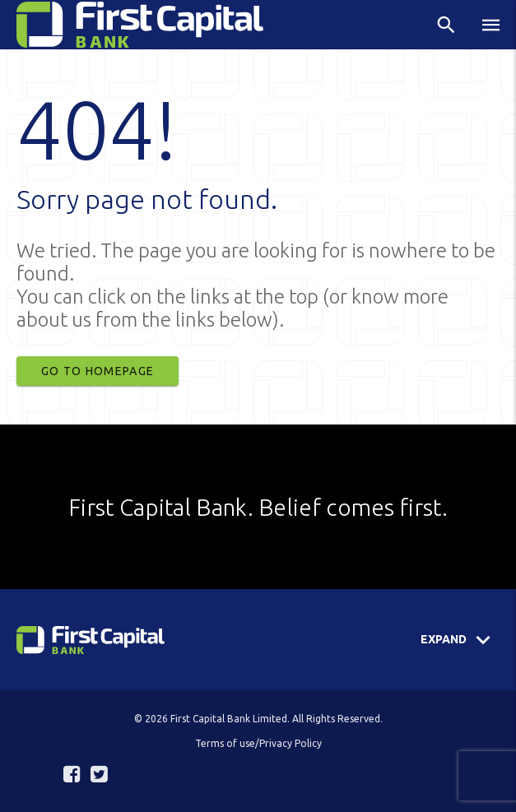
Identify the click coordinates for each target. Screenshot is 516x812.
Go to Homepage (98, 371)
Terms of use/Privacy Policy (258, 743)
